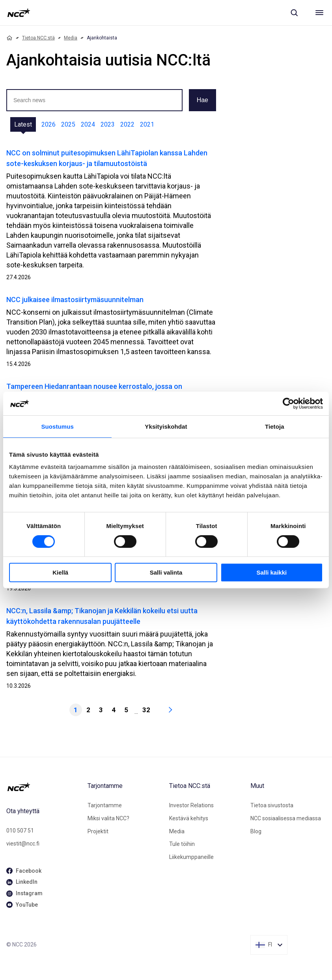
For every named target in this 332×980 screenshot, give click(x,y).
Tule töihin (182, 844)
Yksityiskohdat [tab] (166, 427)
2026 (48, 124)
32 (146, 710)
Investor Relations (191, 805)
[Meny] (319, 13)
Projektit (98, 831)
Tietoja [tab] (275, 427)
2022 (127, 124)
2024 (88, 124)
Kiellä (60, 572)
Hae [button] (202, 100)
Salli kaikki (271, 572)
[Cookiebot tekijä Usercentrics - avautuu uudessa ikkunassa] (288, 403)
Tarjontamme (105, 805)
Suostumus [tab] (57, 427)
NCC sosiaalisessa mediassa (286, 818)
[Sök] (294, 13)
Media (71, 38)
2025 (68, 124)
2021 (147, 124)
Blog (256, 831)
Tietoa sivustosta (272, 805)
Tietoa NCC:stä (38, 38)
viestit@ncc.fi (23, 844)
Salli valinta (166, 572)
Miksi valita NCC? (108, 818)
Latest (23, 124)
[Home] (9, 38)
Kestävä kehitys (189, 818)
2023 (108, 124)
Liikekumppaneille (191, 857)
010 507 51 (20, 831)
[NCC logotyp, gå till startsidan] (19, 13)
